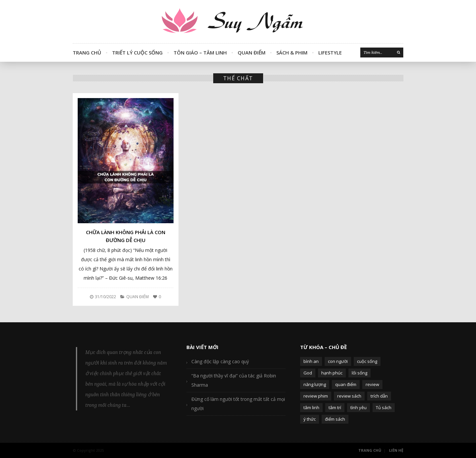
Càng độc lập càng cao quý (220, 361)
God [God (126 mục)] (308, 373)
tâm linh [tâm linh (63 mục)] (311, 407)
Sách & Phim (292, 53)
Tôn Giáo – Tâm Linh (200, 53)
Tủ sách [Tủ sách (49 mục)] (384, 407)
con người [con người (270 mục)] (338, 361)
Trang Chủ (87, 53)
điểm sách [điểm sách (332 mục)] (335, 419)
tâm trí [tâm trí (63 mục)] (335, 407)
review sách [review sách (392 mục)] (349, 396)
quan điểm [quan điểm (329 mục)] (346, 384)
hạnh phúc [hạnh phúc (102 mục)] (332, 373)
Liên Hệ (396, 450)
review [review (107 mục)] (372, 384)
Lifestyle (330, 53)
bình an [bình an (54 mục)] (311, 361)
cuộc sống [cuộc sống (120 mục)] (367, 361)
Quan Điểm (252, 53)
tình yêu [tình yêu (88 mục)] (358, 407)
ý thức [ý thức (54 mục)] (310, 419)
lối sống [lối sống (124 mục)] (359, 373)
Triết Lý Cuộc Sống (137, 53)
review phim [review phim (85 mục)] (316, 396)
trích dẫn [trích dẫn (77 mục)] (379, 396)
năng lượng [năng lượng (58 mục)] (315, 384)
